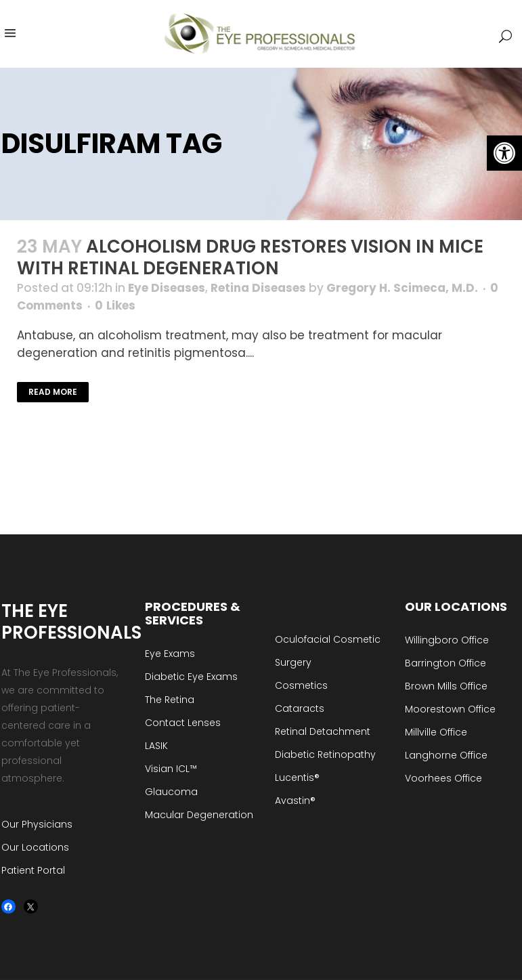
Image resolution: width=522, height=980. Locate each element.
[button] (504, 153)
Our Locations (35, 847)
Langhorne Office (446, 755)
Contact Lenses (183, 723)
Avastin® (295, 801)
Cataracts (300, 708)
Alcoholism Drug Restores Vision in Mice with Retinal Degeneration (250, 257)
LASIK (156, 746)
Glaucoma (171, 792)
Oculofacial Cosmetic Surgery (328, 651)
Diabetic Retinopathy (325, 754)
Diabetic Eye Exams (191, 677)
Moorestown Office (450, 709)
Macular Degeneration (199, 815)
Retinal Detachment (323, 731)
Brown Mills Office (446, 686)
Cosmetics (301, 685)
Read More (53, 392)
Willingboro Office (447, 640)
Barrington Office (445, 663)
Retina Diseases (258, 288)
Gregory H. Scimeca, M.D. (402, 288)
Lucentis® (297, 777)
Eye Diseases (167, 288)
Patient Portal (33, 870)
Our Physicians (37, 824)
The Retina (170, 700)
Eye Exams (170, 654)
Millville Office (436, 732)
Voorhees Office (443, 778)
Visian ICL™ (171, 769)
